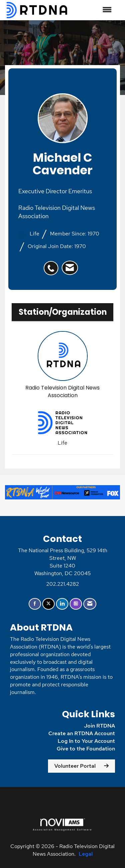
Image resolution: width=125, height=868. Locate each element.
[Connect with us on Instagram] (76, 604)
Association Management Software (62, 825)
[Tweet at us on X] (48, 604)
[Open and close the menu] (93, 10)
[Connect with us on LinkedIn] (62, 604)
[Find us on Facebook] (35, 604)
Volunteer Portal (75, 766)
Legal (86, 854)
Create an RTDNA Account (82, 733)
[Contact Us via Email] (90, 604)
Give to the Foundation (86, 749)
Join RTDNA (99, 726)
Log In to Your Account (86, 741)
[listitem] (53, 265)
